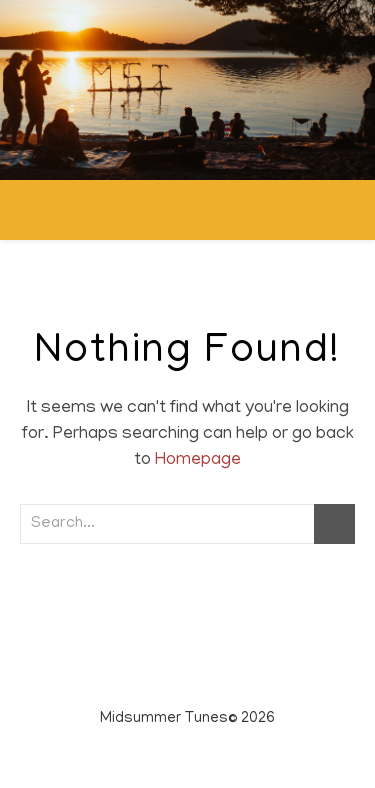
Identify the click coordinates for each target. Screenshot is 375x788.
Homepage (198, 461)
